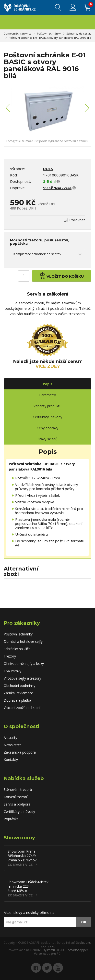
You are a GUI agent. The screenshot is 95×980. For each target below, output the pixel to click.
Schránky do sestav (79, 33)
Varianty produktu (47, 406)
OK (84, 922)
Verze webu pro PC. (48, 954)
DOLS (48, 169)
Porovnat (77, 220)
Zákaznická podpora (20, 752)
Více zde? (48, 366)
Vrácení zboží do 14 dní (22, 708)
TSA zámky (12, 671)
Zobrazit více (20, 865)
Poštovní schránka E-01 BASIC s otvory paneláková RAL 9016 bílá (50, 38)
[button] (8, 111)
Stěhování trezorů (18, 789)
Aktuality (10, 738)
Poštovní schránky (49, 33)
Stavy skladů (48, 439)
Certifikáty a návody (19, 812)
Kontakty (11, 760)
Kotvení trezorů (16, 797)
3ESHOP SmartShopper (72, 950)
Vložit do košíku (62, 275)
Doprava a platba (17, 700)
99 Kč (57, 188)
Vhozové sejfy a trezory (22, 678)
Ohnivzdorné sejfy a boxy (24, 664)
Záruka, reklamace (18, 693)
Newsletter (12, 745)
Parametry (47, 395)
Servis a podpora (17, 804)
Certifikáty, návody (47, 417)
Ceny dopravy (47, 428)
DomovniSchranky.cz (18, 33)
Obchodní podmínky (19, 686)
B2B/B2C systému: (43, 950)
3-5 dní (49, 181)
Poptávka (11, 819)
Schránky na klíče (17, 649)
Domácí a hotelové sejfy (23, 641)
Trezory (10, 656)
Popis (48, 384)
